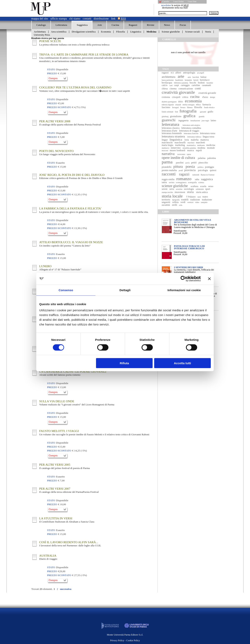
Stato (176, 231)
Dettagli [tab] (125, 290)
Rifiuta (125, 363)
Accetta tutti (182, 363)
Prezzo (177, 233)
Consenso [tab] (66, 290)
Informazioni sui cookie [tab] (184, 290)
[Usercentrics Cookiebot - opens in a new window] (183, 279)
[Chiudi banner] (209, 279)
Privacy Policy (117, 640)
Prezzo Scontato (59, 107)
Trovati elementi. (42, 589)
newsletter (166, 5)
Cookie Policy (133, 640)
